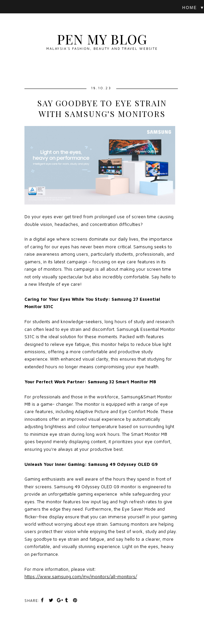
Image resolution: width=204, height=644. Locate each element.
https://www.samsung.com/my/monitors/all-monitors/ (81, 576)
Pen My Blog (102, 39)
